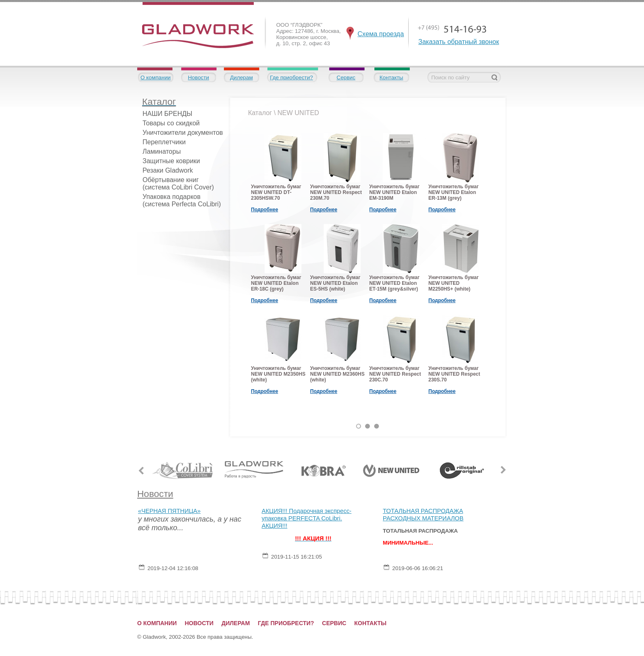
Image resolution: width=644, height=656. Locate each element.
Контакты (391, 77)
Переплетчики (164, 142)
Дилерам (241, 77)
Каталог (260, 113)
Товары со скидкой (171, 123)
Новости (198, 77)
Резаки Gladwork (168, 170)
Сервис (346, 77)
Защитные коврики (171, 161)
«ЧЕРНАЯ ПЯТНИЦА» (169, 511)
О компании (156, 77)
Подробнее (264, 210)
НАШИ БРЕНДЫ (167, 114)
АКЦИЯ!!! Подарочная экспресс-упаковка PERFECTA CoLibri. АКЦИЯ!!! (307, 518)
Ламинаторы (162, 151)
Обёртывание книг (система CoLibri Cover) (178, 184)
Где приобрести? (291, 77)
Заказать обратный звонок (459, 42)
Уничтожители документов (183, 133)
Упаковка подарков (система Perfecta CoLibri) (182, 200)
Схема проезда (381, 34)
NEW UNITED (298, 113)
